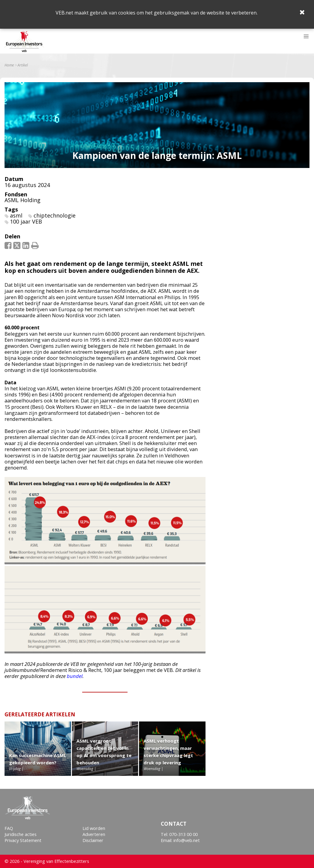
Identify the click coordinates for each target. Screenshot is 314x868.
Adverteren (94, 834)
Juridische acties (21, 834)
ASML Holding (23, 200)
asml (16, 215)
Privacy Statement (23, 840)
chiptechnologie (55, 215)
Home (9, 65)
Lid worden (94, 828)
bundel (75, 676)
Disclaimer (93, 840)
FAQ (9, 828)
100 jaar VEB (26, 221)
